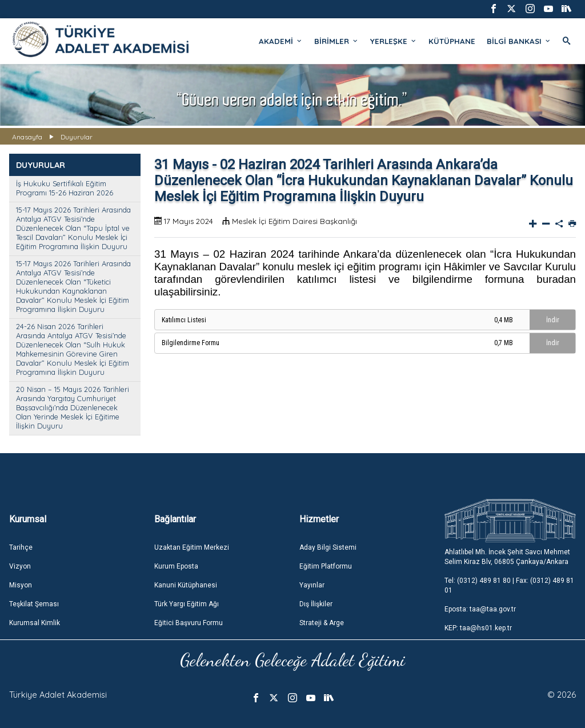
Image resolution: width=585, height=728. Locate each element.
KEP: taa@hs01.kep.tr (478, 628)
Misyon (21, 585)
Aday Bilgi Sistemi (328, 547)
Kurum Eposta (176, 566)
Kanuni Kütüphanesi (186, 585)
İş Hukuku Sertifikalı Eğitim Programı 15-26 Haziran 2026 (65, 188)
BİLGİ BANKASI (519, 41)
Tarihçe (21, 547)
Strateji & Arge (322, 623)
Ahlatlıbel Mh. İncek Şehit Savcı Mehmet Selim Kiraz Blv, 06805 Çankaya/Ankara (507, 557)
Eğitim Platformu (326, 566)
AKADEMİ (281, 41)
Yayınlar (312, 585)
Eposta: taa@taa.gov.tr (480, 609)
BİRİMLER (336, 41)
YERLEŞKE (394, 41)
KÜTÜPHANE (452, 41)
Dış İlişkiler (316, 604)
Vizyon (20, 566)
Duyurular (77, 137)
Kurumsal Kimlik (35, 623)
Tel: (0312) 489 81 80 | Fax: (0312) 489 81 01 (509, 585)
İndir (553, 320)
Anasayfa (27, 137)
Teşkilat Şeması (34, 604)
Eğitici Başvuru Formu (189, 623)
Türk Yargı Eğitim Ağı (187, 604)
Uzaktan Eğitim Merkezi (192, 547)
